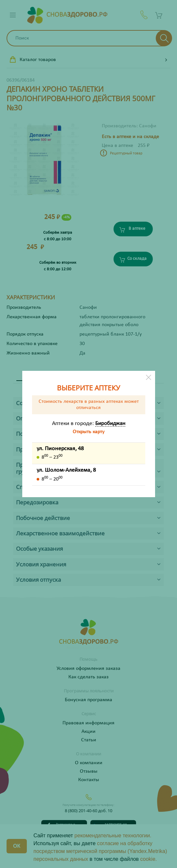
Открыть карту (88, 432)
